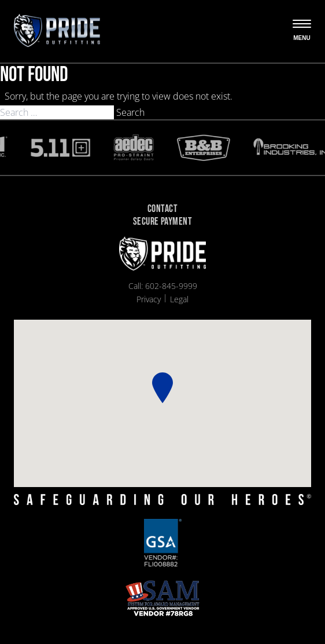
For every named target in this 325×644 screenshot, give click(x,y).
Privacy (149, 299)
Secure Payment (162, 222)
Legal (179, 299)
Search (130, 112)
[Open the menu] (302, 31)
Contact (162, 209)
